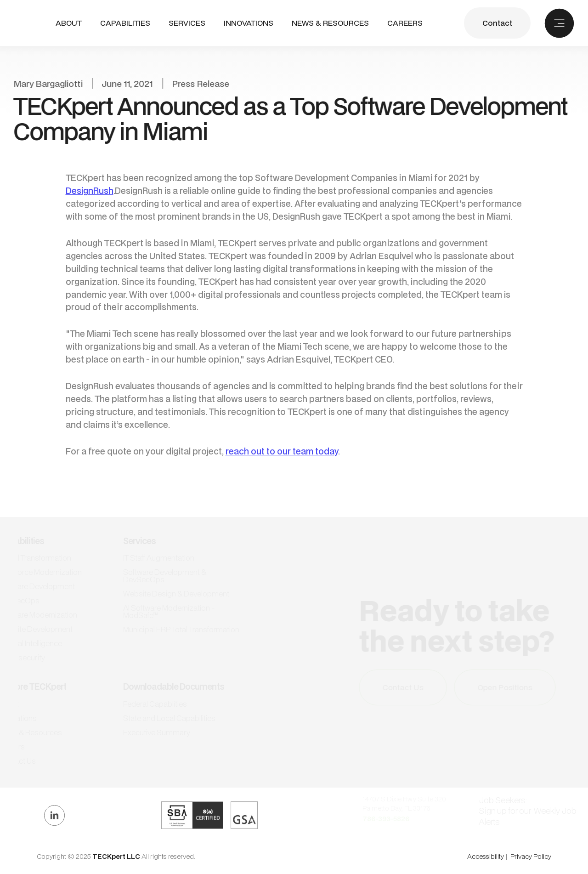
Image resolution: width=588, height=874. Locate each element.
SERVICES (187, 23)
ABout (69, 23)
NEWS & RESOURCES (330, 23)
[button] (125, 23)
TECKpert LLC (117, 856)
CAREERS (405, 23)
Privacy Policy (531, 856)
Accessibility (486, 856)
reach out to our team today (282, 451)
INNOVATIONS (249, 23)
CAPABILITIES (125, 23)
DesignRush (90, 190)
